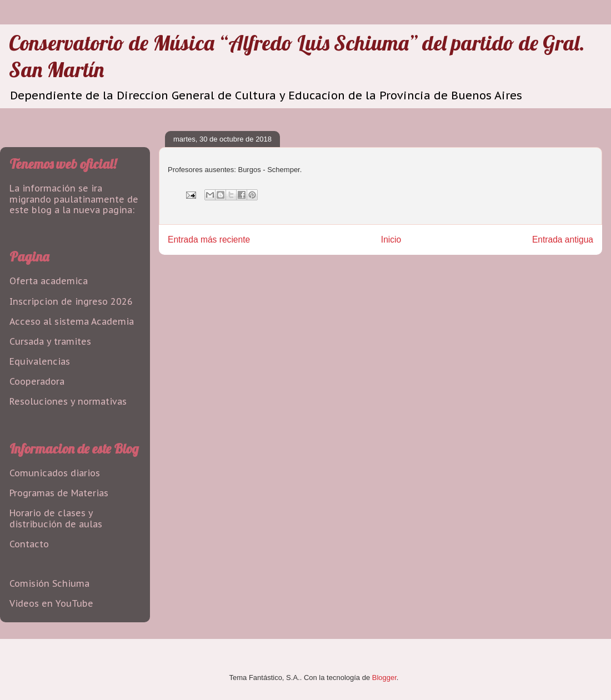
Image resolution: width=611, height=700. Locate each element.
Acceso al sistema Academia (72, 321)
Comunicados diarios (55, 473)
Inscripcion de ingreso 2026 (71, 301)
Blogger (384, 678)
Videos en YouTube (51, 603)
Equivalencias (40, 361)
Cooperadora (37, 381)
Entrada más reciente (209, 240)
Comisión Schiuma (49, 583)
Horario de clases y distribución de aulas (56, 518)
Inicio (391, 240)
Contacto (29, 544)
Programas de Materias (59, 493)
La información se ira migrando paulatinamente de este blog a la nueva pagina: (74, 199)
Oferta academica (49, 281)
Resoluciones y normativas (68, 401)
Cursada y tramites (50, 341)
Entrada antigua (563, 240)
